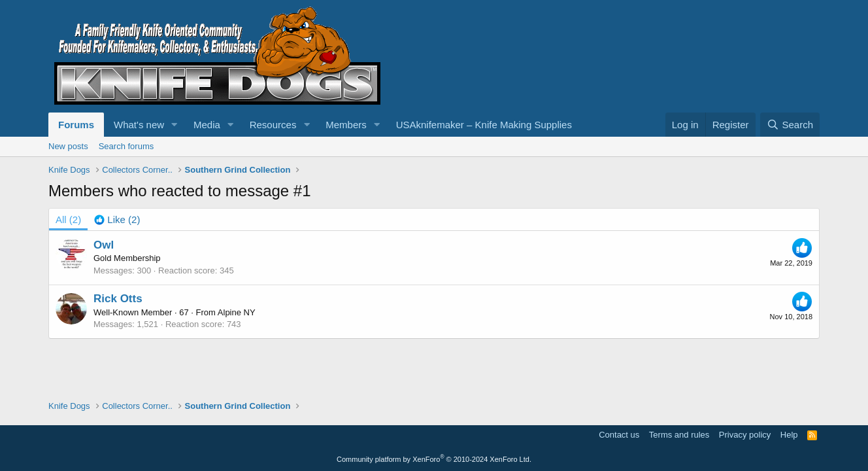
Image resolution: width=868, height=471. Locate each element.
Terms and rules (679, 435)
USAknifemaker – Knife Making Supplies (484, 125)
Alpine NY (237, 312)
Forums (76, 125)
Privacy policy (745, 435)
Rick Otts (118, 299)
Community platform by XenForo (434, 459)
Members (346, 125)
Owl (104, 245)
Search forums (126, 146)
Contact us (619, 435)
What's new (139, 125)
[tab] (117, 219)
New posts (68, 146)
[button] (175, 125)
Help (789, 435)
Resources (273, 125)
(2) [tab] (68, 219)
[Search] (790, 125)
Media (207, 125)
